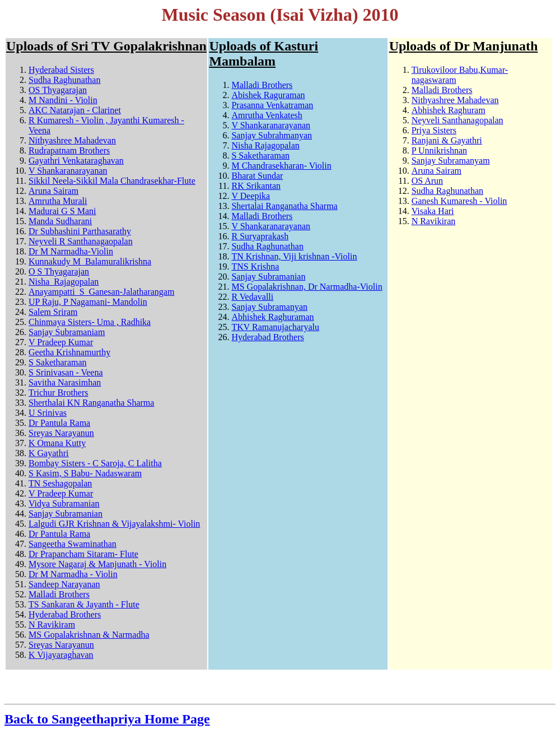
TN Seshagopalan (60, 483)
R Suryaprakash (260, 236)
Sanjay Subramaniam (67, 332)
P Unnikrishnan (439, 150)
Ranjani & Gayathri (447, 140)
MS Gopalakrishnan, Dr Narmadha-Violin (307, 287)
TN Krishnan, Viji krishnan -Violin (294, 256)
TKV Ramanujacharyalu (275, 327)
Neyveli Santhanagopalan (458, 120)
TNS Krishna (255, 266)
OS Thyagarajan (58, 90)
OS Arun (427, 181)
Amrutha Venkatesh (267, 115)
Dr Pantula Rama (59, 423)
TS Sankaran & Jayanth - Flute (84, 604)
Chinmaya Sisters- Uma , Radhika (90, 322)
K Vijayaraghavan (61, 655)
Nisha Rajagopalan (265, 145)
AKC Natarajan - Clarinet (75, 110)
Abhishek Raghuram (449, 110)
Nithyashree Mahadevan (72, 140)
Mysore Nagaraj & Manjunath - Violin (97, 564)
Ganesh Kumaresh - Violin (459, 201)
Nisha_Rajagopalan (64, 282)
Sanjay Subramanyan (269, 307)
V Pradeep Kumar (61, 342)
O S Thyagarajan (59, 271)
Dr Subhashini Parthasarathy (80, 231)
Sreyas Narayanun (61, 433)
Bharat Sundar (257, 176)
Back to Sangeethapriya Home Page (107, 719)
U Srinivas (48, 413)
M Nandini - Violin (63, 100)
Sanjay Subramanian (66, 514)
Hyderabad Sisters (61, 70)
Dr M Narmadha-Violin (71, 251)
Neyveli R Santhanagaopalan (81, 241)
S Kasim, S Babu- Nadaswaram (85, 473)
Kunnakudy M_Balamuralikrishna (90, 261)
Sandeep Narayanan (64, 584)
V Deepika (251, 196)
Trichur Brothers (59, 393)
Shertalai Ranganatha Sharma (284, 206)
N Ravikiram (52, 625)
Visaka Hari (433, 211)
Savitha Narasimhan (65, 382)
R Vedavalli (252, 297)
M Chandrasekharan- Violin (281, 166)
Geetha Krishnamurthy (69, 352)
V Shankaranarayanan (68, 171)
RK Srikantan (256, 186)
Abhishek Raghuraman (272, 317)
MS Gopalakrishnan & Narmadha (89, 635)
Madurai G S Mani (62, 211)
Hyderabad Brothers (65, 614)
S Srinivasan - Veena (66, 372)
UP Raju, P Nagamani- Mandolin (88, 302)
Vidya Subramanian (64, 503)
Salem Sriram (53, 312)
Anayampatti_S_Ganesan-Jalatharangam (101, 292)
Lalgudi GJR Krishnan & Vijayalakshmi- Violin (114, 524)
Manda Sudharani (60, 221)
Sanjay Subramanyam (451, 161)
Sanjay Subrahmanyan (272, 135)
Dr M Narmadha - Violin (73, 574)
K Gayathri (49, 453)
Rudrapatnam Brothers (69, 150)
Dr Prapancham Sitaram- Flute (83, 554)
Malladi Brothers (59, 594)
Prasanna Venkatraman (272, 105)
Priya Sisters (434, 130)
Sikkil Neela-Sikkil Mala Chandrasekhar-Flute (112, 181)
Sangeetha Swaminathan (73, 544)
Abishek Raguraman (268, 95)
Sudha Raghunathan (64, 80)
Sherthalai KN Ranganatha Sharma (91, 403)
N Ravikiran (434, 221)
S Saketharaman (58, 362)
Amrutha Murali (58, 201)
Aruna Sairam (53, 191)
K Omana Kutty (57, 443)
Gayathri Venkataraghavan (76, 161)
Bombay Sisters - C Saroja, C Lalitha (95, 463)
